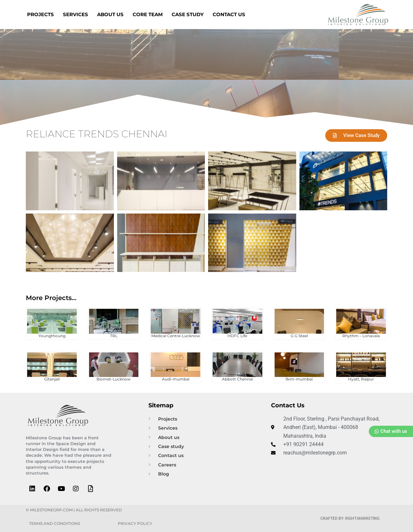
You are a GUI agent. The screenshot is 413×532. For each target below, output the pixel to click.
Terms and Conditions (55, 523)
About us (110, 14)
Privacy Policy (135, 523)
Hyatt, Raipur (361, 379)
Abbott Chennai (237, 379)
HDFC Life (237, 336)
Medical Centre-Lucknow (176, 336)
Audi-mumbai (176, 379)
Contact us (229, 14)
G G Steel (299, 336)
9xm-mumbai (299, 379)
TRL (114, 336)
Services (76, 14)
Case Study (188, 14)
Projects (40, 14)
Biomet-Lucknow (114, 379)
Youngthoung (52, 336)
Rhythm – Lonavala (361, 336)
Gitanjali (52, 379)
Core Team (148, 14)
